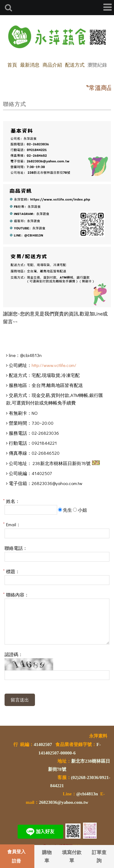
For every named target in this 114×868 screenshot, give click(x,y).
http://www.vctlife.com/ (54, 365)
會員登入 (16, 851)
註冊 (16, 861)
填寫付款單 (72, 856)
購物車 (47, 856)
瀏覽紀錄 (97, 65)
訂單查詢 (99, 856)
